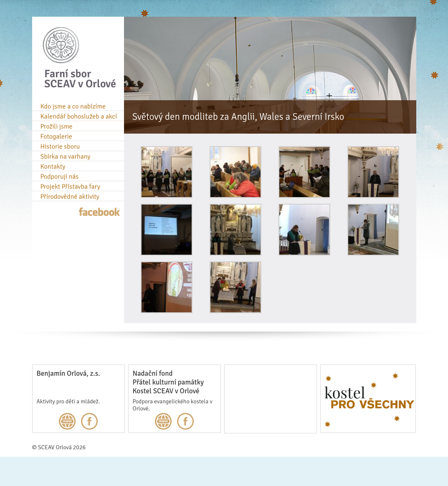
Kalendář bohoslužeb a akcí (79, 116)
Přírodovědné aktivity (70, 197)
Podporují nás (60, 177)
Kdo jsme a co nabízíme (73, 106)
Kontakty (53, 167)
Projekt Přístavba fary (70, 187)
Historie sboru (60, 147)
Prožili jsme (57, 127)
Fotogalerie (56, 137)
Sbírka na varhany (66, 157)
